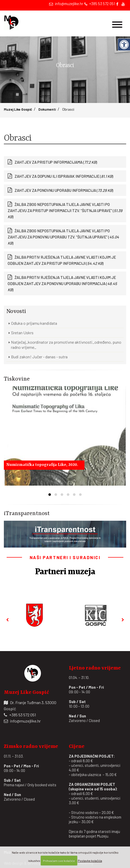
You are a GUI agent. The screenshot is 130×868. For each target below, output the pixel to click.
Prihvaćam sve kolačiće (59, 861)
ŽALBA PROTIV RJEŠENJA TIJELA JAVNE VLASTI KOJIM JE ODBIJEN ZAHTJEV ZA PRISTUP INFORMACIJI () (62, 260)
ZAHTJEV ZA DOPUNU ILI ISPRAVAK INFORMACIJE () (64, 176)
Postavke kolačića (90, 861)
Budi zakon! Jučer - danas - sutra (39, 357)
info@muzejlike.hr (69, 4)
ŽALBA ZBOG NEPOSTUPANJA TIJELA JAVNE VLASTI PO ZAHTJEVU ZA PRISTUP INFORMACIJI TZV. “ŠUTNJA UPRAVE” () (65, 211)
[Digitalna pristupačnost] (124, 45)
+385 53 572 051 (102, 4)
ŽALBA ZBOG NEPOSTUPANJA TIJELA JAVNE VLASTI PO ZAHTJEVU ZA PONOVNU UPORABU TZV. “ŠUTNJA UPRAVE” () (63, 237)
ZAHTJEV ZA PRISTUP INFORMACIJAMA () (56, 162)
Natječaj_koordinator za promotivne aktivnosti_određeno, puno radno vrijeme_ (66, 345)
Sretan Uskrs (22, 333)
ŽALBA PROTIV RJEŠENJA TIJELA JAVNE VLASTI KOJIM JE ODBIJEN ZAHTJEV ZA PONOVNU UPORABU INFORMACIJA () (62, 284)
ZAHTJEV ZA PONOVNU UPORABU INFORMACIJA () (64, 190)
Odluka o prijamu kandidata (34, 323)
